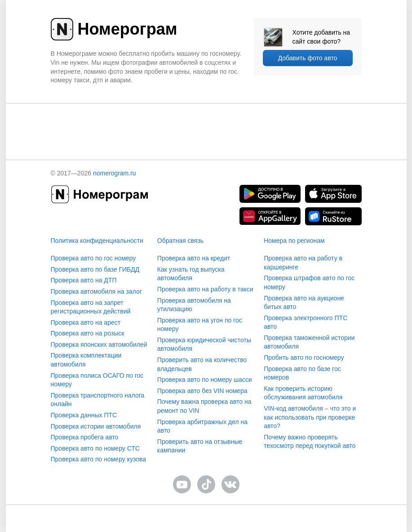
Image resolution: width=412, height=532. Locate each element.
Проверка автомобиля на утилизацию (194, 305)
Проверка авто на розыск (88, 333)
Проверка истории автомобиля (96, 426)
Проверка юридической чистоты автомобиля (204, 344)
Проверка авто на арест (86, 322)
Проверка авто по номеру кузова (99, 459)
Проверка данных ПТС (84, 415)
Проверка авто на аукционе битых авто (304, 303)
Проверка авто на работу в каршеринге (303, 263)
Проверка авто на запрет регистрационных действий (91, 307)
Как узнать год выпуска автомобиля (191, 274)
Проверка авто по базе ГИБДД (95, 269)
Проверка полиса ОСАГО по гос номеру (97, 380)
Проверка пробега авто (85, 437)
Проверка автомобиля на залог (96, 291)
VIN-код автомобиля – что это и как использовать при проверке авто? (310, 417)
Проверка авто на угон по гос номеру (200, 325)
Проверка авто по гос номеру (93, 258)
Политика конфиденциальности (97, 241)
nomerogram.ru (115, 173)
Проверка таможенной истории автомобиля (309, 342)
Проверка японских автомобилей (99, 344)
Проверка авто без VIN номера (202, 391)
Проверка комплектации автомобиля (86, 360)
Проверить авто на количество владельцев (202, 364)
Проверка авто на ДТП (84, 280)
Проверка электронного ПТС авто (306, 322)
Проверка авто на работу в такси (205, 289)
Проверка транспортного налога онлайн (98, 400)
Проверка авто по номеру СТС (95, 448)
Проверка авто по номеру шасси (205, 380)
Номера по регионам (294, 241)
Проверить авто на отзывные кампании (200, 446)
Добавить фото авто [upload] (308, 58)
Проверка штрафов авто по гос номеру (309, 282)
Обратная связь (180, 241)
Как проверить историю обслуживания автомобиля (303, 393)
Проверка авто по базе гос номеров (302, 373)
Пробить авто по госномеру (304, 358)
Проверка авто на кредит (194, 258)
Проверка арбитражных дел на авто (202, 426)
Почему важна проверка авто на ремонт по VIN (204, 406)
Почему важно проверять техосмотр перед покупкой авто (310, 442)
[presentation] (206, 121)
